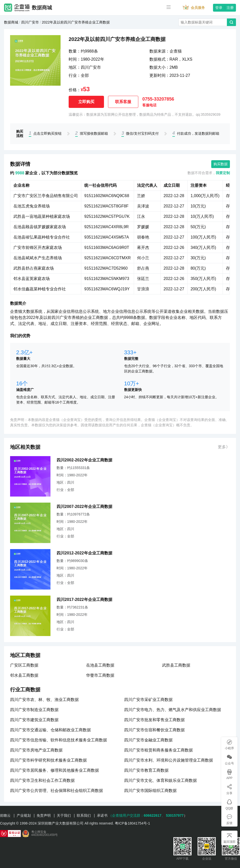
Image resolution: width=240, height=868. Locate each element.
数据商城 (42, 8)
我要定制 (223, 173)
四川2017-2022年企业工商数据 (84, 600)
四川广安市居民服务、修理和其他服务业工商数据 (55, 770)
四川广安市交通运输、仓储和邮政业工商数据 (50, 730)
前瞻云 (5, 815)
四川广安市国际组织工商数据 (150, 791)
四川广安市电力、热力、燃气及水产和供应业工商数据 (173, 710)
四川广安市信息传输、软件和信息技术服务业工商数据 (59, 740)
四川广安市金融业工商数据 (148, 740)
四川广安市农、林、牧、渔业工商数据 (44, 700)
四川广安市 (30, 22)
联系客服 (123, 102)
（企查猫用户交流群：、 (137, 815)
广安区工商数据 (24, 665)
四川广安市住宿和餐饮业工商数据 (154, 730)
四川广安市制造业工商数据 (34, 710)
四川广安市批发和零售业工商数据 (154, 720)
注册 (230, 8)
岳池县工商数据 (100, 665)
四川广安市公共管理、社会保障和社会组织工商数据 (57, 791)
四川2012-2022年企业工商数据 (84, 553)
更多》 (224, 447)
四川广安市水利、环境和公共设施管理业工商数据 (169, 760)
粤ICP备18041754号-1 (132, 823)
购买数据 (221, 164)
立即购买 (86, 102)
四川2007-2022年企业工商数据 (84, 507)
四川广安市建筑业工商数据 (34, 720)
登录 (219, 8)
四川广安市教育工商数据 (146, 770)
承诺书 (102, 815)
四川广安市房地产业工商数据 (36, 750)
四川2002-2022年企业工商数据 (84, 460)
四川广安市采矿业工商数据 (148, 700)
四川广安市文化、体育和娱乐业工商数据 (161, 780)
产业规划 (24, 815)
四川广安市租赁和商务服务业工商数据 (158, 750)
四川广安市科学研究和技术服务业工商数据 (48, 760)
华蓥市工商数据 (100, 675)
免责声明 (44, 815)
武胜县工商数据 (176, 665)
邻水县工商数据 (24, 675)
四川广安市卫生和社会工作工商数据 (42, 780)
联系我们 (84, 815)
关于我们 (64, 815)
